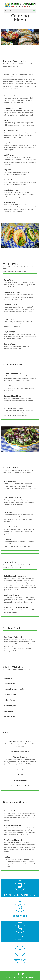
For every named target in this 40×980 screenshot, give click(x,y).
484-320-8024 (20, 939)
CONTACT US (20, 963)
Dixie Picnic (29, 977)
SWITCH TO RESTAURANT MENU (20, 895)
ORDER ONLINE (20, 916)
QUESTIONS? (20, 960)
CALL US (20, 937)
